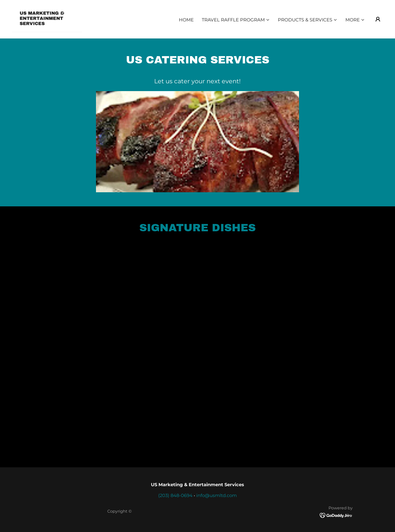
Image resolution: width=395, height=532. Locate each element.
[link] (47, 19)
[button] (236, 20)
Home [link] (186, 20)
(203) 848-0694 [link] (175, 496)
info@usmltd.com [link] (217, 496)
